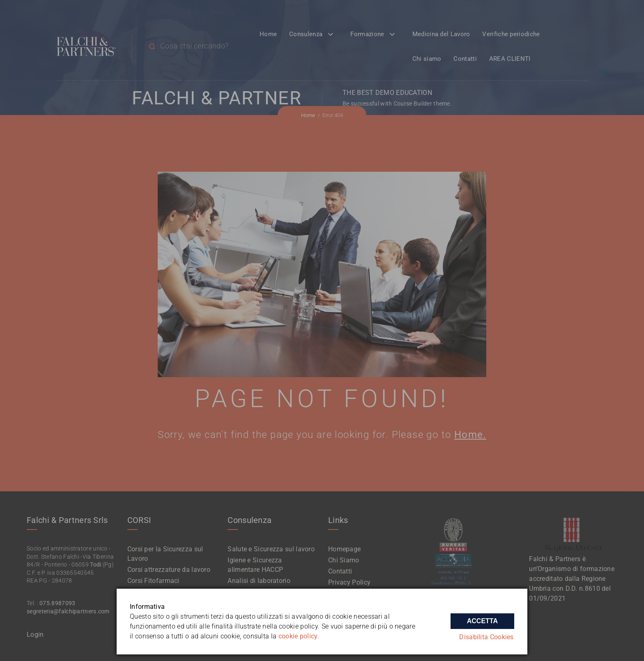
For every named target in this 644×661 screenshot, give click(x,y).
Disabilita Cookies (487, 637)
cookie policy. (299, 636)
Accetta (482, 619)
